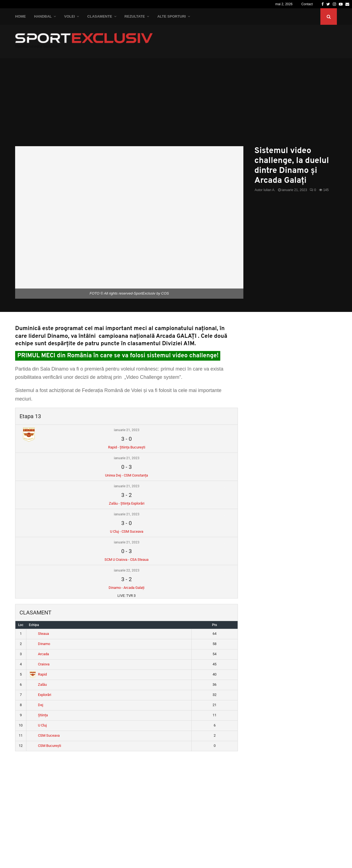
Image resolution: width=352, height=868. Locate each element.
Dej (36, 705)
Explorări (40, 695)
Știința (39, 715)
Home (20, 16)
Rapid (38, 674)
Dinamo (40, 644)
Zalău (38, 685)
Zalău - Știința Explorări (127, 503)
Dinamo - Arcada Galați (127, 588)
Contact (307, 4)
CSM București (45, 746)
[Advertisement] (176, 105)
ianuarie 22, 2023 (127, 570)
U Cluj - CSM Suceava (127, 531)
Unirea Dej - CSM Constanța (127, 475)
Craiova (39, 664)
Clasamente (100, 16)
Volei (69, 16)
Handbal (43, 16)
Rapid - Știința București (127, 447)
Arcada (39, 654)
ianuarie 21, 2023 (127, 430)
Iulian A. (269, 190)
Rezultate (135, 16)
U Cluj (38, 725)
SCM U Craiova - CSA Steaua (127, 560)
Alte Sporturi (172, 16)
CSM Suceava (45, 735)
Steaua (39, 634)
